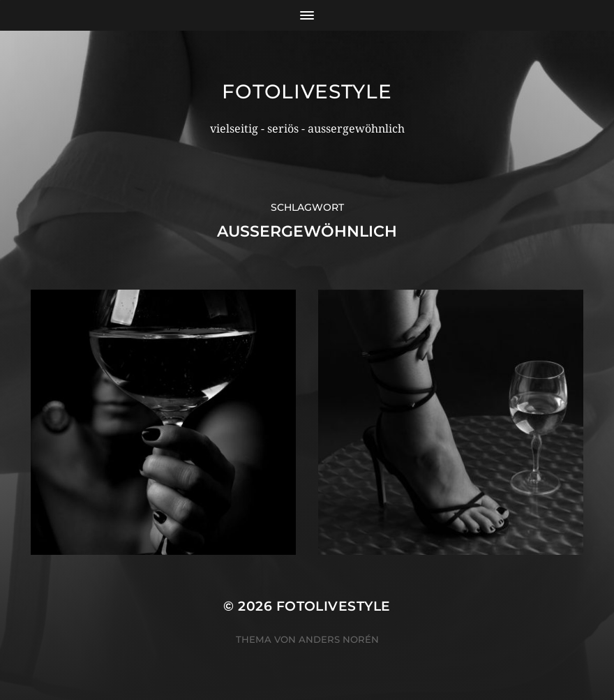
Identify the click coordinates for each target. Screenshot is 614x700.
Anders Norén (339, 639)
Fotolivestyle (307, 91)
